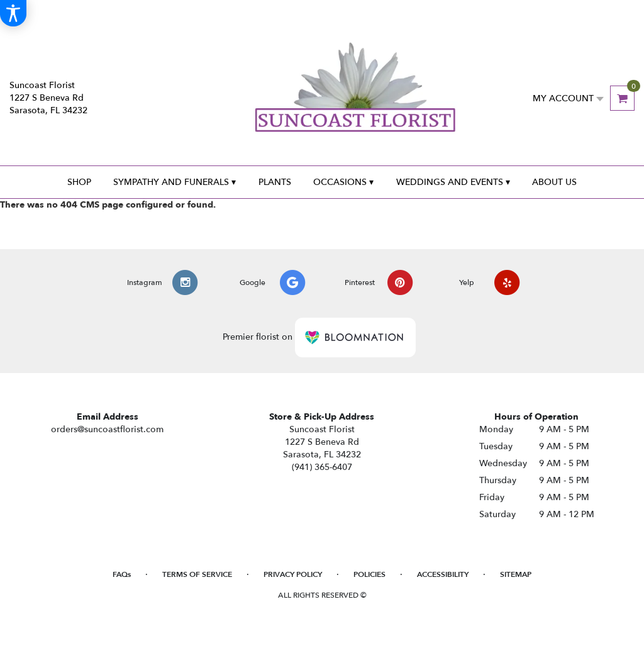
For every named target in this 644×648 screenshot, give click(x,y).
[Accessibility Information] (13, 13)
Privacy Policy (293, 574)
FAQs (122, 574)
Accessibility (443, 574)
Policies (369, 574)
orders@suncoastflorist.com (107, 429)
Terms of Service (197, 574)
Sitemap (516, 574)
